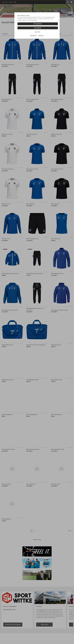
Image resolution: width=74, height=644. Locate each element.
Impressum (41, 35)
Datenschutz (33, 35)
